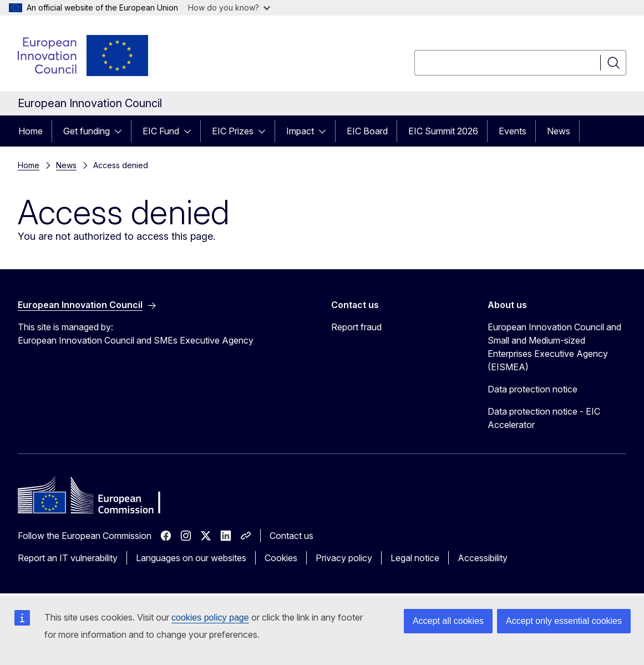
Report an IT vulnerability (68, 558)
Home (31, 131)
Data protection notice (533, 389)
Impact (300, 131)
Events (513, 131)
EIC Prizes (233, 131)
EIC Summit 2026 (443, 131)
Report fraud (356, 327)
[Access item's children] (121, 131)
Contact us (291, 536)
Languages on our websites (191, 558)
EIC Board (367, 131)
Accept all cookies (448, 621)
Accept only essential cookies (564, 621)
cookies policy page (210, 618)
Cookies (281, 558)
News (559, 131)
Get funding (87, 131)
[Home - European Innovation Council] (84, 56)
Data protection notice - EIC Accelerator (544, 418)
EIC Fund (161, 131)
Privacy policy (344, 558)
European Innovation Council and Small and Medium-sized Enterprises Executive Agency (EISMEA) (554, 347)
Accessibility (483, 558)
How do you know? (229, 7)
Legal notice (415, 558)
